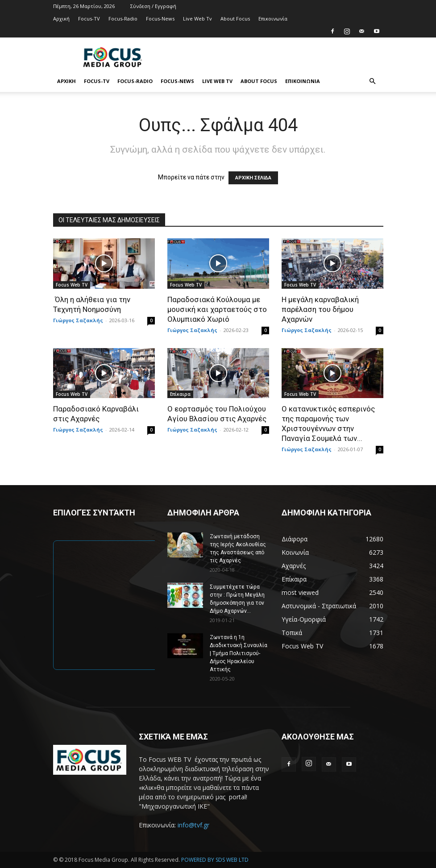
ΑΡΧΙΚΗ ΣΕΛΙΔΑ (253, 178)
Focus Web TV (72, 285)
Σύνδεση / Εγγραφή (153, 6)
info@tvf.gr (193, 825)
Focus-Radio (123, 19)
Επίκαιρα (180, 394)
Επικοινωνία (273, 19)
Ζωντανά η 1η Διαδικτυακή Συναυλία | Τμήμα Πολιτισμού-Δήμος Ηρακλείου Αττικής (239, 653)
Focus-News (160, 19)
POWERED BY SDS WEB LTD (215, 860)
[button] (373, 81)
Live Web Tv (197, 19)
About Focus (235, 19)
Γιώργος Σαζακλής (78, 320)
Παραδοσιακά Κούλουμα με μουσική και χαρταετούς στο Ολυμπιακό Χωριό (217, 309)
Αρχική (61, 19)
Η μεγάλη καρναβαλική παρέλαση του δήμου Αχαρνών (320, 309)
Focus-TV (89, 19)
